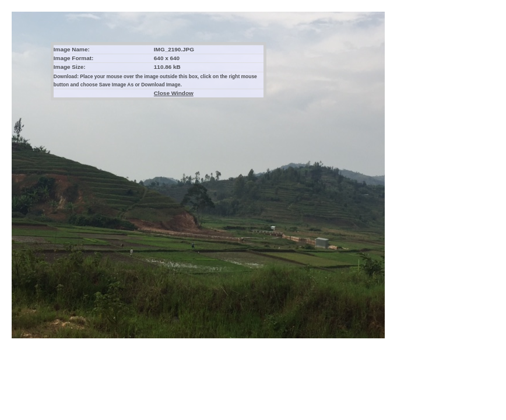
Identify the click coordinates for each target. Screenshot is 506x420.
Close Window (174, 93)
